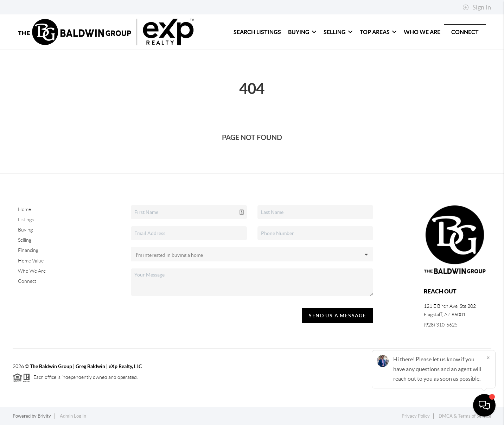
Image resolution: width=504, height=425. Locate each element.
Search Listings (257, 32)
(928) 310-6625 (441, 325)
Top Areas (378, 32)
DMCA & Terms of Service (465, 416)
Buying (302, 32)
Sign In (477, 7)
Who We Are (422, 32)
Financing (28, 250)
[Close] (488, 357)
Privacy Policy (416, 416)
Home (24, 209)
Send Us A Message (337, 316)
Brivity (44, 416)
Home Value (31, 261)
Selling (338, 32)
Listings (26, 220)
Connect (465, 32)
